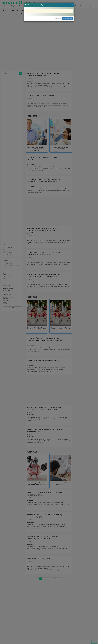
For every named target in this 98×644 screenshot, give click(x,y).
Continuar (58, 19)
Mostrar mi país (68, 19)
